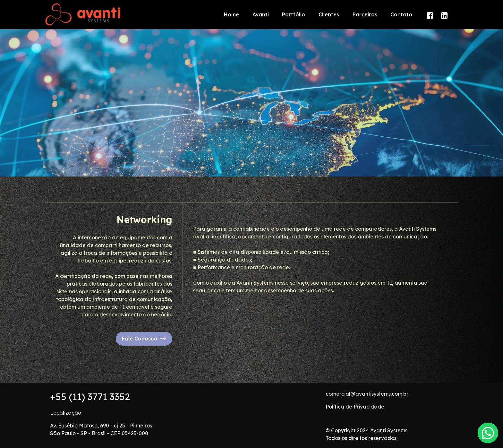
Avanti (261, 14)
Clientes (329, 14)
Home (231, 14)
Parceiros (365, 14)
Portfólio (294, 14)
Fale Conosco (144, 361)
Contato (401, 14)
